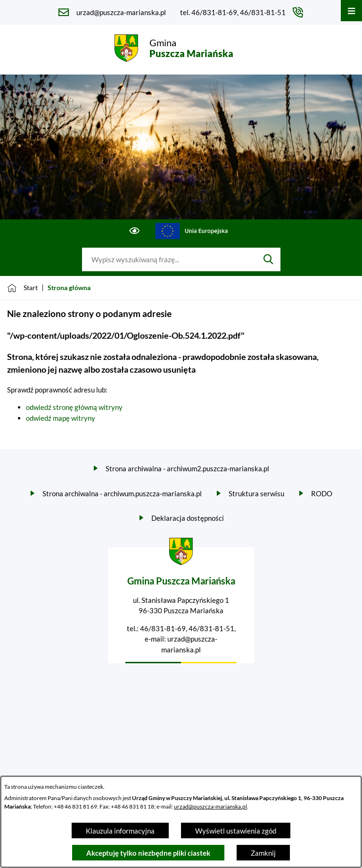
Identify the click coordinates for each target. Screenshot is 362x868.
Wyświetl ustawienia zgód (236, 831)
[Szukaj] (268, 259)
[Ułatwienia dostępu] (135, 231)
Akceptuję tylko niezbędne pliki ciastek (148, 853)
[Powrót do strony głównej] (22, 288)
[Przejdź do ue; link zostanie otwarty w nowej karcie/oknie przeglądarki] (192, 231)
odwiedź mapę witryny (61, 418)
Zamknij (263, 853)
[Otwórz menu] (351, 11)
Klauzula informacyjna (120, 831)
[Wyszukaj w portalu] (169, 259)
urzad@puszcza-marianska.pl (210, 806)
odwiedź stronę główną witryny (74, 407)
